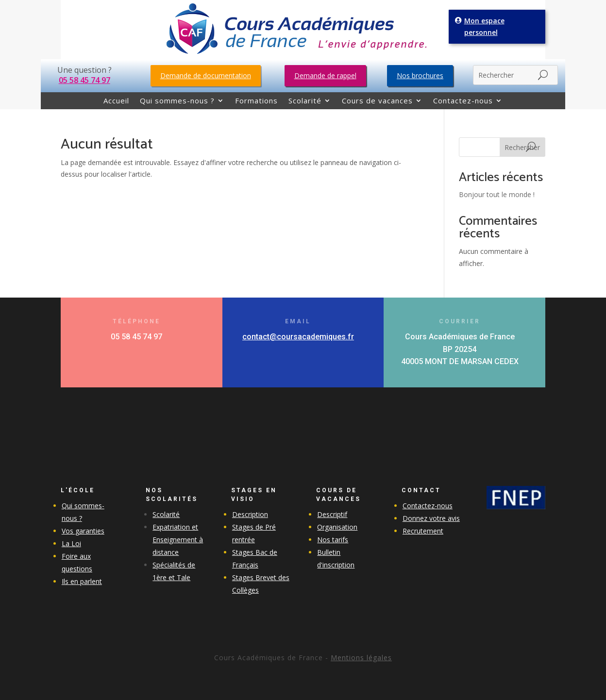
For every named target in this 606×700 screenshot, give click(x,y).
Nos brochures (420, 75)
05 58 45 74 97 (84, 80)
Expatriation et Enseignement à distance (178, 540)
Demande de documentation (206, 75)
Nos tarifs (333, 540)
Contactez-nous (463, 101)
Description (250, 514)
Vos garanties (83, 531)
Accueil (116, 101)
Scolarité (305, 101)
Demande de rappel (325, 75)
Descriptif (332, 514)
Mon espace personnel (486, 26)
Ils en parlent (82, 581)
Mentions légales (361, 658)
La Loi (71, 543)
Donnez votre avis (431, 518)
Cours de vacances (377, 101)
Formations (256, 101)
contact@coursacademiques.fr (298, 337)
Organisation (337, 527)
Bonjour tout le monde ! (497, 194)
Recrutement (423, 531)
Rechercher (522, 147)
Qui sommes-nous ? (177, 101)
